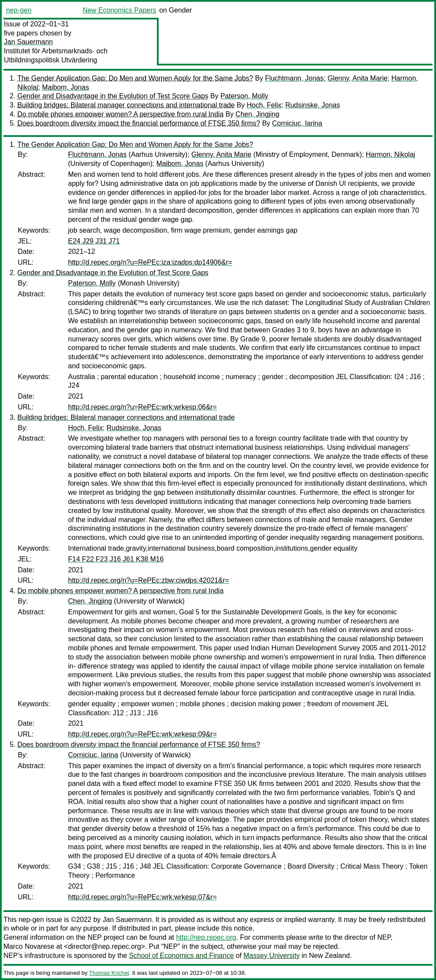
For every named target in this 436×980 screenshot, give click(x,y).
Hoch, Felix (264, 105)
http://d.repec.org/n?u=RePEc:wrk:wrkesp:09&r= (142, 734)
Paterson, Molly (244, 96)
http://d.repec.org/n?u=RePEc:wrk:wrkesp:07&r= (142, 897)
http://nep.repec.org (206, 937)
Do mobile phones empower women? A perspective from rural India (120, 114)
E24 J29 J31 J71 (94, 241)
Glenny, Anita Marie (358, 78)
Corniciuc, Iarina (297, 123)
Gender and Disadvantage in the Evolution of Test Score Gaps (113, 96)
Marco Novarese (29, 946)
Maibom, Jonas (66, 87)
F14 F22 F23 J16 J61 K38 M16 (116, 559)
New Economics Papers (119, 10)
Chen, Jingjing (257, 114)
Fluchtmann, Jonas (294, 78)
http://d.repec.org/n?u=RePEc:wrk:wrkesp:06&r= (142, 407)
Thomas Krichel (109, 973)
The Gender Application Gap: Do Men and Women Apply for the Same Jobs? (135, 78)
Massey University (272, 956)
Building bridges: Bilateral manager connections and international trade (126, 105)
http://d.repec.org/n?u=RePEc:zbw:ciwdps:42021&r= (149, 580)
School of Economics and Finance (182, 956)
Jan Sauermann (28, 42)
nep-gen (19, 10)
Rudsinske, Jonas (312, 105)
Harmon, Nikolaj (390, 154)
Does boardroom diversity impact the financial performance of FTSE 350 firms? (139, 123)
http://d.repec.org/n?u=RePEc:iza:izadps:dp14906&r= (150, 262)
